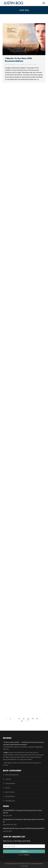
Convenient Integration (37, 864)
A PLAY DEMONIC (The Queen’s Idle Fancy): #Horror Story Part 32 (23, 812)
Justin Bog (24, 10)
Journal (8, 779)
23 (22, 721)
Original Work (10, 783)
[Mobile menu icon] (44, 3)
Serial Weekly (10, 796)
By (21, 64)
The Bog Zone (10, 801)
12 (24, 719)
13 (28, 719)
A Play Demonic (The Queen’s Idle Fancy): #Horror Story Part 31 (24, 820)
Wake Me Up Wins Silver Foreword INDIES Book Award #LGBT (24, 828)
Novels (8, 788)
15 (37, 719)
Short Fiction (10, 792)
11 (19, 719)
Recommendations (10, 64)
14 (33, 719)
